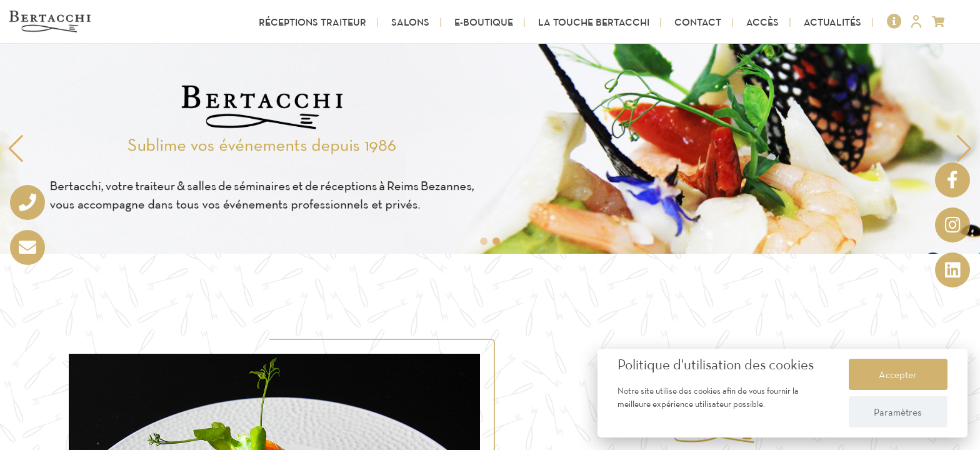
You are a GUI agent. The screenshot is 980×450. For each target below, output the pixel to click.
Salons (410, 22)
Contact (698, 22)
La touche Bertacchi (594, 22)
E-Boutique (484, 22)
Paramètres (898, 412)
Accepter (898, 374)
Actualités (832, 22)
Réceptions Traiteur (312, 22)
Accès (762, 22)
